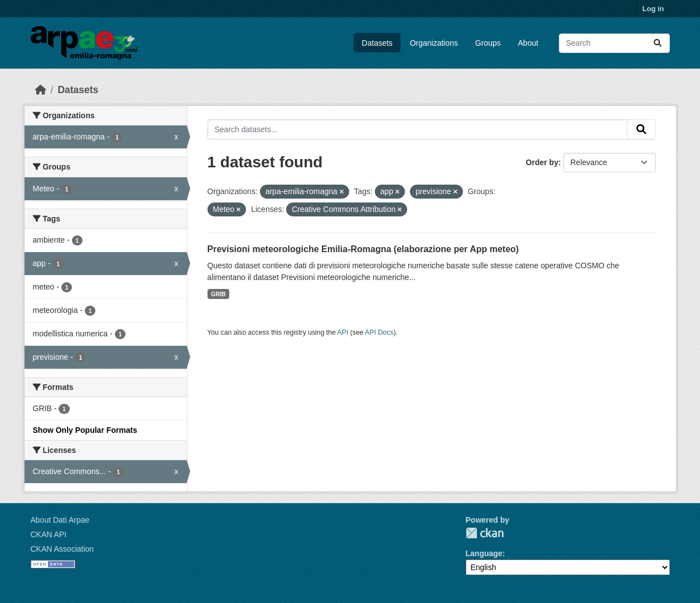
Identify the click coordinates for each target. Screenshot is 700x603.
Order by (542, 162)
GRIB (218, 294)
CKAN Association (62, 549)
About (528, 43)
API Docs (379, 332)
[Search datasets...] (614, 43)
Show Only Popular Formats (85, 430)
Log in (653, 9)
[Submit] (658, 43)
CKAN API (49, 534)
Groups (488, 43)
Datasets (377, 43)
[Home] (41, 90)
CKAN (485, 533)
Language (484, 553)
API (343, 332)
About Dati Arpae (60, 520)
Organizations (434, 43)
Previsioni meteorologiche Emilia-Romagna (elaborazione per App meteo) (363, 249)
